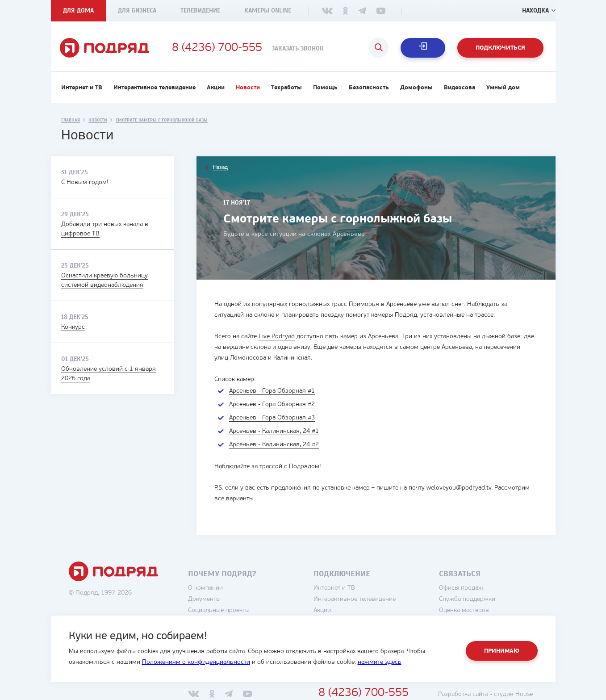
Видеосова (460, 88)
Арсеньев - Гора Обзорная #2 (272, 404)
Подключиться (500, 48)
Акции (216, 88)
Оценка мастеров (464, 610)
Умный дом (503, 88)
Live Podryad (277, 337)
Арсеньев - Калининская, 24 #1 (274, 431)
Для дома (78, 10)
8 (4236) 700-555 (217, 48)
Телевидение (200, 10)
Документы (204, 599)
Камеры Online (268, 10)
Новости (248, 88)
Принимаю (502, 651)
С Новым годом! (85, 182)
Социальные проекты (219, 610)
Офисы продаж (461, 588)
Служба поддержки (467, 599)
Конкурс (73, 327)
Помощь (325, 88)
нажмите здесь (380, 662)
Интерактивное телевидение (155, 88)
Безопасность (369, 88)
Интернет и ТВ (82, 88)
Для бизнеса (137, 10)
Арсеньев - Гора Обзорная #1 (272, 391)
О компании (205, 588)
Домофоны (416, 88)
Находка (535, 10)
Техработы (286, 88)
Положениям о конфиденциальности (196, 662)
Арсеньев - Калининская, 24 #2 (274, 445)
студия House (513, 694)
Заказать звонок (298, 49)
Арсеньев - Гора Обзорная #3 (272, 418)
